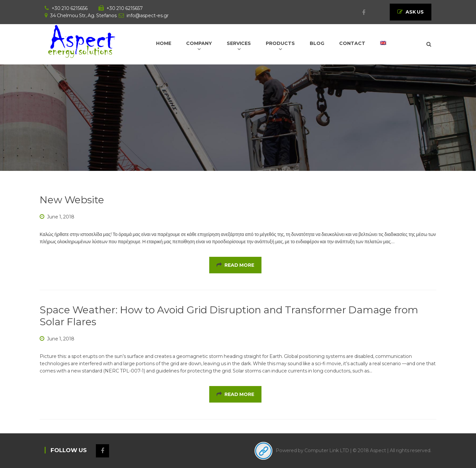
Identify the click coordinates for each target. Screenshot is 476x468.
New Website (72, 200)
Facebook (360, 13)
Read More (235, 265)
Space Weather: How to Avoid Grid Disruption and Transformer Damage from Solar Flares (229, 316)
